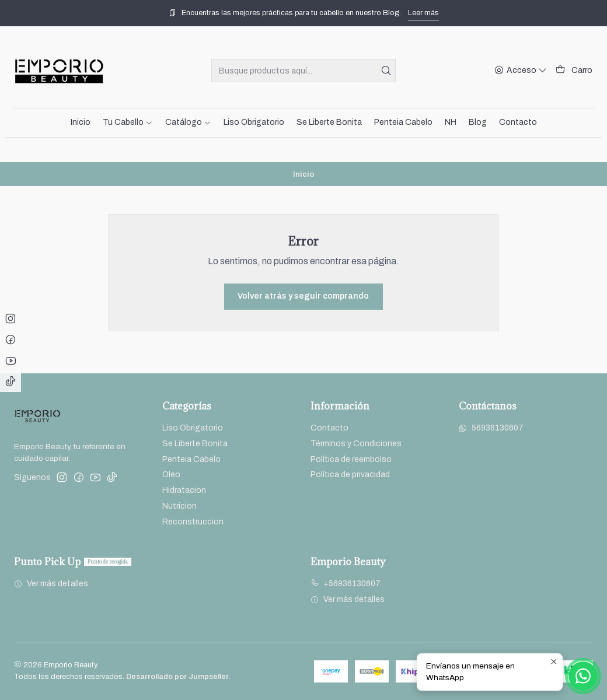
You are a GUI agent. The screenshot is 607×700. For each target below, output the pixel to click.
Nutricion (179, 506)
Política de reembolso (351, 459)
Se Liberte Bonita (195, 444)
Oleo (171, 475)
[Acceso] (521, 71)
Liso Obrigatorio (193, 428)
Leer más (423, 13)
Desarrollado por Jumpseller (177, 677)
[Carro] (574, 71)
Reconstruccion (193, 522)
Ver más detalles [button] (51, 584)
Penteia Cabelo (191, 459)
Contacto (329, 428)
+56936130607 (346, 583)
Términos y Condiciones (356, 444)
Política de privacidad (350, 475)
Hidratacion (184, 490)
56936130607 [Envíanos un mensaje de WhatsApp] (491, 428)
